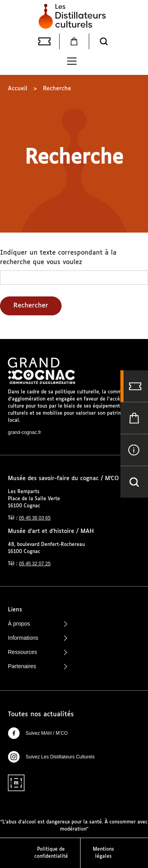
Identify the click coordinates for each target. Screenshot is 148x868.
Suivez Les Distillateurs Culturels (51, 757)
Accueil (18, 89)
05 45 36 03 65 (35, 518)
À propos (37, 624)
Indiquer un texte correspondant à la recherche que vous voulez (58, 258)
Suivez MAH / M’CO (38, 733)
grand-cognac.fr (24, 432)
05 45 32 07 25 (35, 564)
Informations (37, 638)
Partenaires (37, 666)
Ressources (37, 652)
